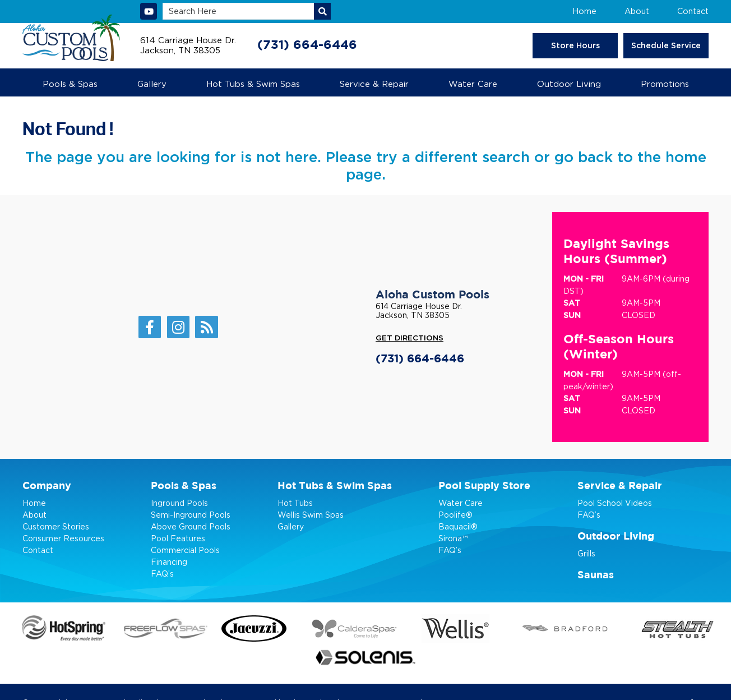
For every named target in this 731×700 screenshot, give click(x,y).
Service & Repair (620, 486)
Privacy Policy (407, 672)
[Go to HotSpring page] (59, 628)
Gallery (291, 526)
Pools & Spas (184, 486)
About (638, 11)
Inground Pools (179, 502)
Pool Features (178, 538)
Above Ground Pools (191, 526)
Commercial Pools (185, 549)
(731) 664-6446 (307, 45)
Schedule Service (667, 46)
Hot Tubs (295, 502)
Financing (169, 561)
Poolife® (455, 514)
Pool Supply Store (484, 486)
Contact (693, 11)
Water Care (461, 502)
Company (47, 486)
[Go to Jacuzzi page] (238, 627)
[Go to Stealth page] (583, 627)
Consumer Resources (63, 538)
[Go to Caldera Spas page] (323, 628)
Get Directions (410, 338)
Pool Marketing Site (341, 672)
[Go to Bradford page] (495, 628)
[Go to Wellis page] (409, 627)
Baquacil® (458, 526)
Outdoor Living (616, 536)
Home (586, 11)
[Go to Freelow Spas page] (154, 628)
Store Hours (578, 46)
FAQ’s (162, 573)
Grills (586, 553)
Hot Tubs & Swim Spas (335, 486)
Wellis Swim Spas (311, 514)
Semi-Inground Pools (191, 514)
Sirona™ (453, 538)
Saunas (596, 575)
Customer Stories (56, 526)
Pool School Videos (615, 502)
